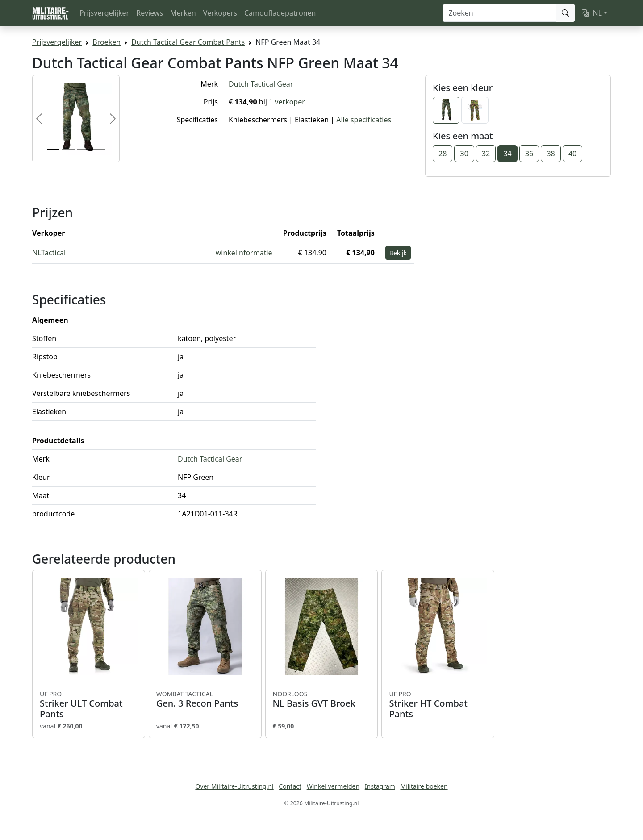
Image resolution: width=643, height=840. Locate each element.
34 (507, 154)
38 (551, 154)
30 (464, 154)
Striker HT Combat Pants (438, 705)
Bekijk (398, 253)
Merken (183, 13)
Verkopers (220, 13)
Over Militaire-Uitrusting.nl (234, 786)
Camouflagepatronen (280, 13)
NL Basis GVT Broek (322, 699)
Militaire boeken (424, 786)
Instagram (380, 786)
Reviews (150, 13)
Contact (290, 786)
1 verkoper (287, 102)
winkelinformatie (244, 253)
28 (443, 154)
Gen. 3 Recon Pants (205, 699)
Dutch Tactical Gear (261, 84)
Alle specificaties (364, 120)
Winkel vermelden (333, 786)
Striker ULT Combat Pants (89, 705)
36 (529, 154)
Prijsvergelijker (104, 13)
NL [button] (592, 13)
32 (486, 154)
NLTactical (49, 253)
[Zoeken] (499, 13)
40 (572, 154)
